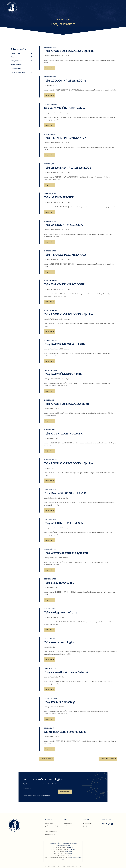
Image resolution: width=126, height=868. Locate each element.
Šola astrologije (49, 823)
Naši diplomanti (21, 65)
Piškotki (66, 829)
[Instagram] (103, 824)
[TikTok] (109, 824)
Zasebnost (67, 826)
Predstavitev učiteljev (21, 72)
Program (21, 57)
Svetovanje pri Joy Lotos (51, 829)
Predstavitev (21, 53)
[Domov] (12, 7)
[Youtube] (112, 824)
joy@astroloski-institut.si (90, 826)
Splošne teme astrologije (51, 826)
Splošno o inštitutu (50, 834)
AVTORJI (79, 866)
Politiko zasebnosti (45, 795)
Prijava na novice (65, 792)
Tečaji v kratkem (21, 68)
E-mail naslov (27, 788)
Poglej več (50, 68)
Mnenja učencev (21, 61)
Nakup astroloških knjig (51, 832)
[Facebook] (106, 824)
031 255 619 (87, 823)
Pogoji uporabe (68, 823)
